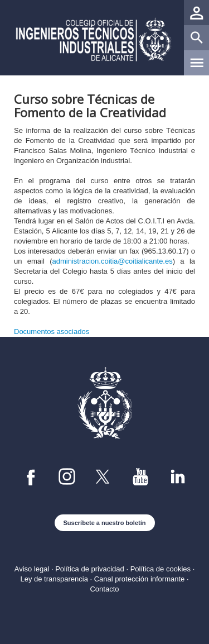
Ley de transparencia (54, 579)
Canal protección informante (140, 579)
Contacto (104, 589)
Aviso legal (32, 569)
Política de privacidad (90, 569)
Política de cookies (161, 569)
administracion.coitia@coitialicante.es (112, 261)
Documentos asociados (52, 331)
